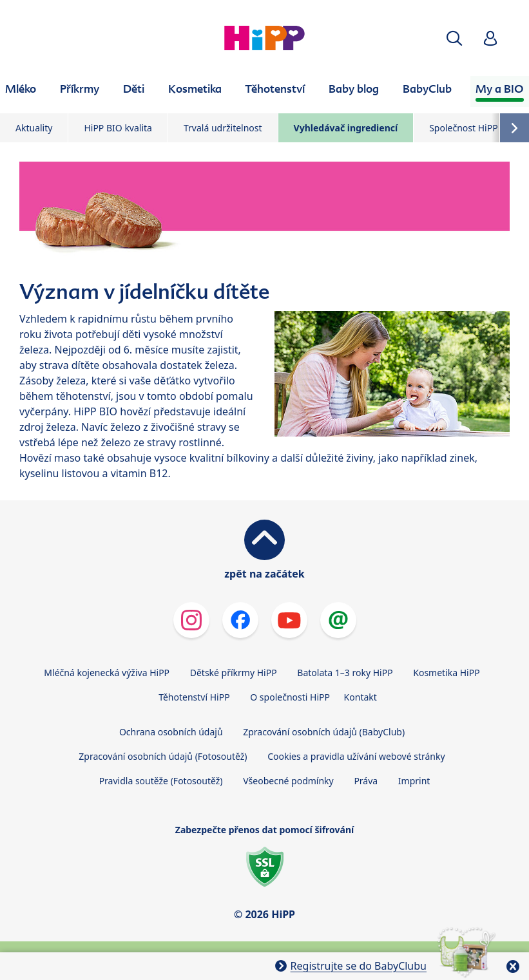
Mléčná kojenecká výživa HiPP (107, 673)
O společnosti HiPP (290, 697)
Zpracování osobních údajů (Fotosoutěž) (163, 756)
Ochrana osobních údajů (171, 732)
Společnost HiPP (463, 128)
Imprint (414, 781)
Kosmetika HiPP (446, 673)
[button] (454, 38)
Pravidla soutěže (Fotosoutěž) (161, 781)
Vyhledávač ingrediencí (346, 128)
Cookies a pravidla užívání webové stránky (356, 756)
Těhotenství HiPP (194, 697)
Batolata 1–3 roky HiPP (345, 673)
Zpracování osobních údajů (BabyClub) (324, 732)
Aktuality (34, 128)
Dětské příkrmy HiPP (234, 673)
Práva (366, 781)
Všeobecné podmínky (288, 781)
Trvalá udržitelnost (223, 128)
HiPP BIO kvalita (118, 128)
